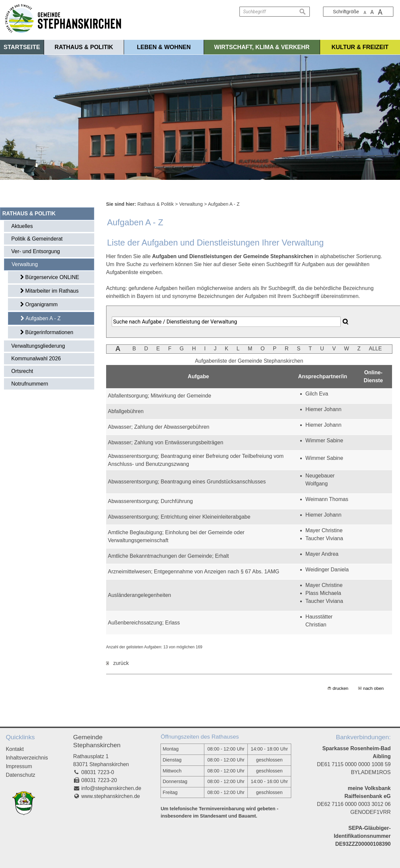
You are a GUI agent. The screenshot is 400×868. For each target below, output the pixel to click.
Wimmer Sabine (324, 440)
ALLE (375, 349)
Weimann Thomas (327, 499)
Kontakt (15, 749)
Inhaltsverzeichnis (27, 758)
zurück (117, 663)
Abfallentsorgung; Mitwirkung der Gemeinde (159, 396)
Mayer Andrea (322, 554)
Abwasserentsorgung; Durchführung (150, 501)
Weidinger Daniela (327, 570)
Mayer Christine (324, 530)
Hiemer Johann (324, 409)
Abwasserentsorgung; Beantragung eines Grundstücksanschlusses (187, 482)
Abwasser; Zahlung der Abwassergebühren (159, 427)
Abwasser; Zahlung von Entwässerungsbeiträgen (166, 442)
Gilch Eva (317, 394)
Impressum (19, 766)
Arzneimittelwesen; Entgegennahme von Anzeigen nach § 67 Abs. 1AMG (194, 572)
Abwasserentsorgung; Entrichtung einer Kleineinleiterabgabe (179, 517)
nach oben (373, 688)
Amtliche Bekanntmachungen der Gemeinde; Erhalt (168, 556)
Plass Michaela (323, 593)
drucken (340, 688)
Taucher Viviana (324, 538)
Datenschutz (20, 775)
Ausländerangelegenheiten (139, 595)
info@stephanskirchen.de (111, 788)
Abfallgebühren (126, 411)
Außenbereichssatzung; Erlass (144, 623)
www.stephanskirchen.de (111, 796)
